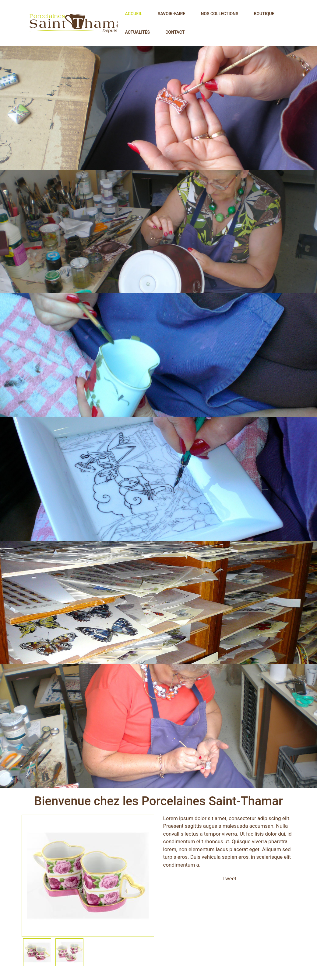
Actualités (138, 32)
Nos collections (219, 14)
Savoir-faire (172, 14)
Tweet (229, 878)
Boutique (264, 14)
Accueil (134, 14)
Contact (175, 32)
